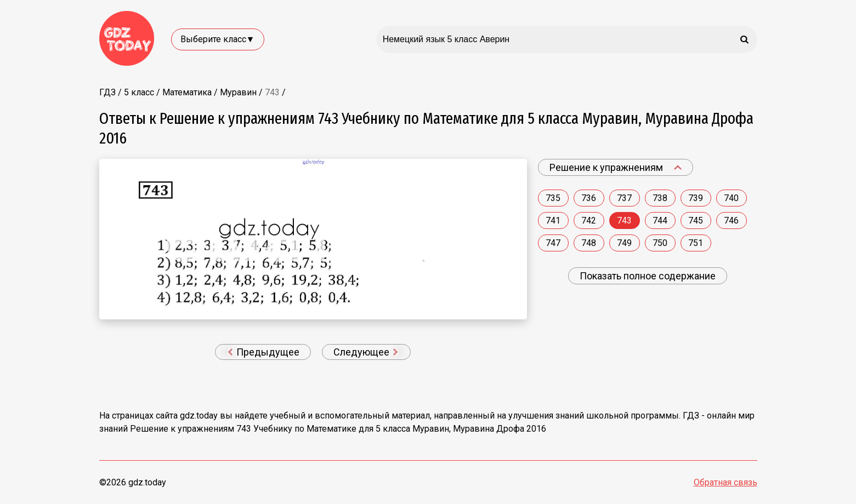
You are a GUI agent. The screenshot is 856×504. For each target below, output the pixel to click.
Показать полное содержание (648, 276)
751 (696, 243)
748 (589, 243)
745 (696, 220)
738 (660, 198)
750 (660, 243)
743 (624, 220)
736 (589, 198)
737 (624, 198)
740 (731, 198)
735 (553, 198)
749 (624, 243)
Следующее (366, 352)
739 (696, 198)
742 (589, 220)
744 (660, 220)
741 (553, 220)
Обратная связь (725, 482)
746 (731, 220)
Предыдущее (264, 352)
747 (553, 243)
